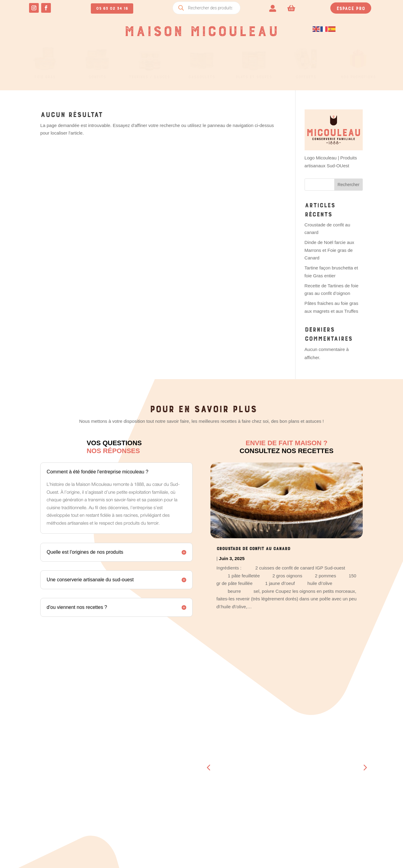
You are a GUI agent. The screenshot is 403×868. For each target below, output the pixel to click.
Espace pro (351, 8)
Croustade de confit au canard (253, 548)
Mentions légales (348, 795)
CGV (332, 787)
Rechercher (348, 185)
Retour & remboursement (357, 803)
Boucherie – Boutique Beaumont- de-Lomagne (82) (278, 756)
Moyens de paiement (120, 780)
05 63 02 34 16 (112, 7)
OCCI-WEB (232, 856)
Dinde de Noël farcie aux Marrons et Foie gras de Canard (329, 250)
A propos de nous (271, 796)
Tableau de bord (117, 749)
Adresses (109, 772)
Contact (260, 804)
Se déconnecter (116, 796)
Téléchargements (118, 764)
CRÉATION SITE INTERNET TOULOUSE (278, 856)
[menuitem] (273, 8)
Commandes (111, 756)
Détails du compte (119, 788)
